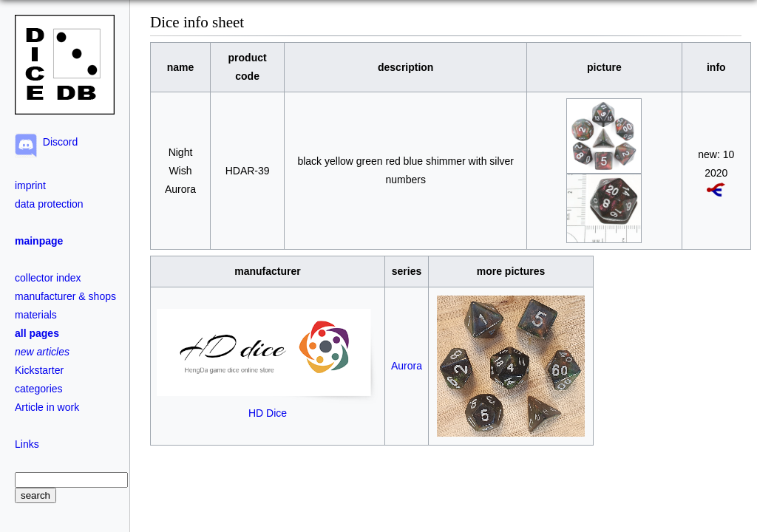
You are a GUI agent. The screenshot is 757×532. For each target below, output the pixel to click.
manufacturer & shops (65, 296)
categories (39, 389)
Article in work (47, 407)
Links (27, 444)
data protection (49, 204)
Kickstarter (39, 370)
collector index (48, 278)
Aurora (407, 366)
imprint (30, 185)
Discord (57, 142)
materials (36, 315)
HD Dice (268, 407)
